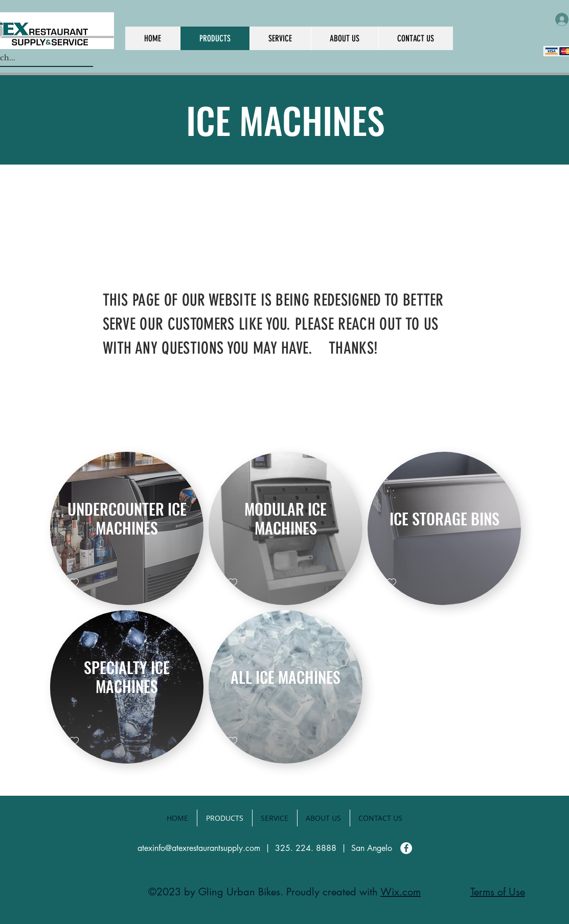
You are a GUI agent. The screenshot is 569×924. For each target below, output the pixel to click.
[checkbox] (74, 583)
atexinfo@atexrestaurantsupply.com (199, 848)
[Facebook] (406, 848)
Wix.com (401, 892)
